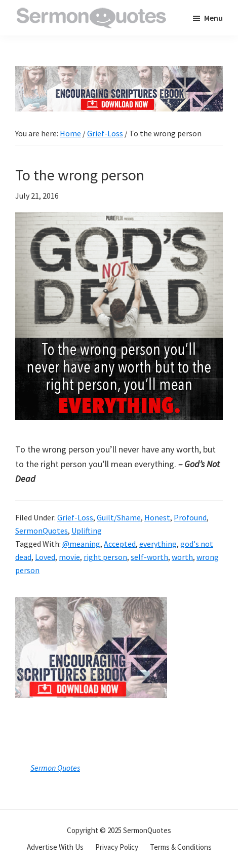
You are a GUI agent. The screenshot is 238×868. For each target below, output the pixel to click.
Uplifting (87, 531)
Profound (190, 517)
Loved (45, 557)
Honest (157, 517)
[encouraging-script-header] (119, 73)
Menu (213, 18)
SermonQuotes (42, 531)
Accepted (120, 544)
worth (182, 557)
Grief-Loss (75, 517)
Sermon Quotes (55, 768)
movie (69, 557)
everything (158, 544)
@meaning (81, 544)
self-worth (149, 557)
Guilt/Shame (119, 517)
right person (105, 557)
